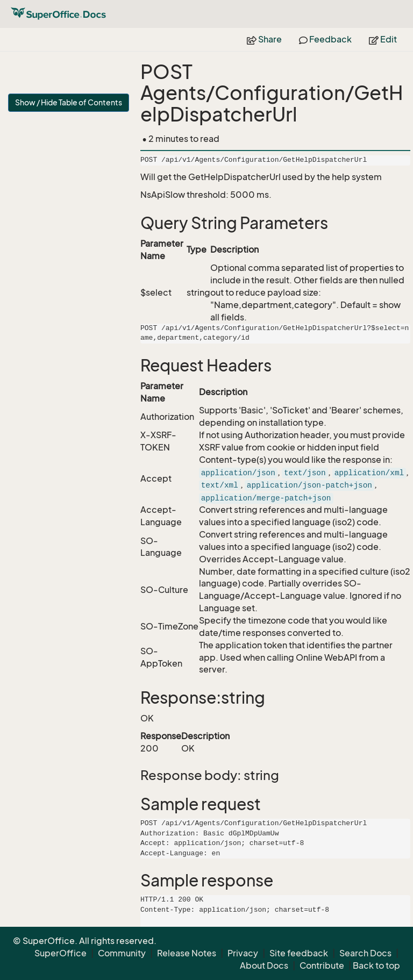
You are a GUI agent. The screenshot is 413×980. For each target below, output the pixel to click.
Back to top (376, 965)
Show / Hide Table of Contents (69, 102)
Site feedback (299, 953)
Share (264, 39)
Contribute (322, 965)
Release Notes (187, 953)
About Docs (264, 965)
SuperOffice (60, 953)
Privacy (243, 953)
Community (122, 953)
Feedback (325, 39)
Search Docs (365, 953)
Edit (383, 39)
